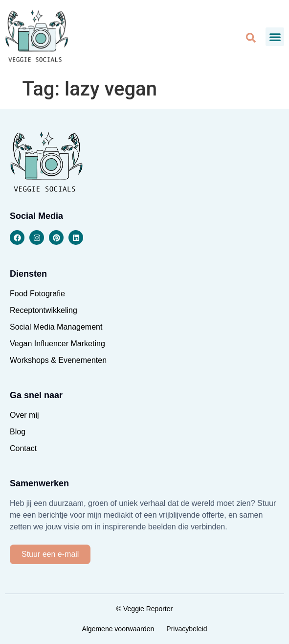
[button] (275, 37)
